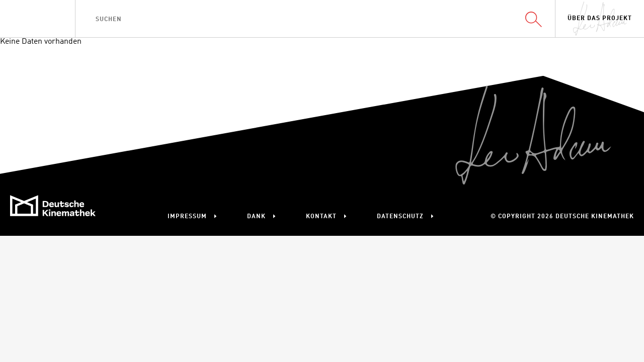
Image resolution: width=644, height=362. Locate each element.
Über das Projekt (600, 19)
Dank (256, 217)
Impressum (187, 217)
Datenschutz (400, 217)
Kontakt (321, 217)
